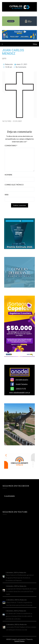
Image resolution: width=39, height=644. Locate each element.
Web (7, 195)
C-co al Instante (9, 496)
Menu (35, 44)
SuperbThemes (19, 641)
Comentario (11, 145)
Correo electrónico (14, 185)
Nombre (8, 175)
